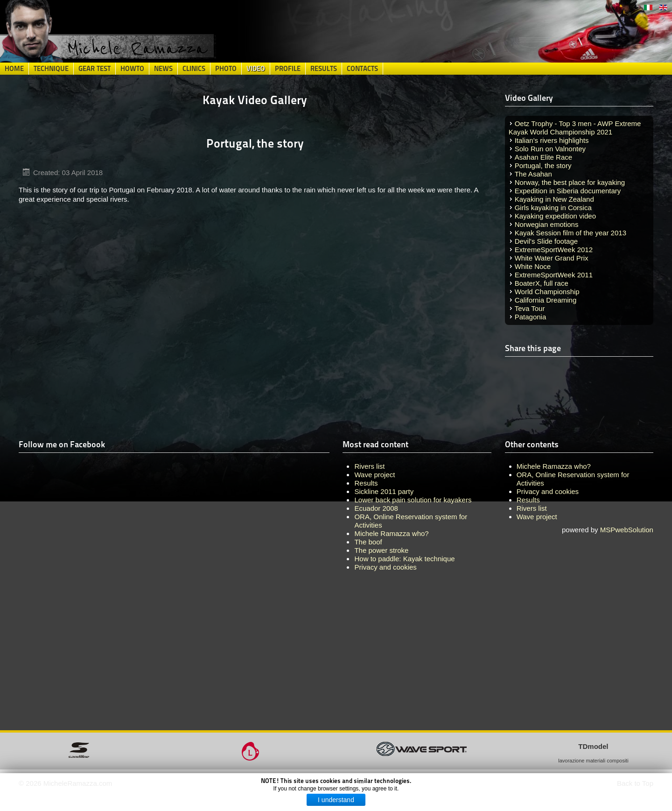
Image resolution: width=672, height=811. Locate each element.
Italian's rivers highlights (552, 140)
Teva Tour (530, 308)
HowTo (132, 69)
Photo (226, 69)
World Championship (547, 292)
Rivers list (532, 508)
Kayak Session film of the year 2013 (570, 233)
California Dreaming (546, 300)
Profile (288, 69)
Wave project (537, 517)
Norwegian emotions (547, 224)
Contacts (362, 69)
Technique (51, 69)
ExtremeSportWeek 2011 (554, 275)
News (163, 69)
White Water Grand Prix (552, 258)
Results (324, 69)
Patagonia (531, 317)
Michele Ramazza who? (554, 466)
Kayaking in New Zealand (554, 199)
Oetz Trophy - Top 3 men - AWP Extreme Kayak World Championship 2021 (575, 128)
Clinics (194, 69)
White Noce (533, 266)
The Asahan (533, 174)
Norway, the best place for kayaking (570, 182)
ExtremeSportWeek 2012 (554, 250)
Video (256, 69)
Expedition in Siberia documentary (568, 191)
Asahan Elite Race (543, 157)
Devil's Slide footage (546, 241)
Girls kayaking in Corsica (553, 208)
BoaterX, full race (542, 283)
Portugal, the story (543, 166)
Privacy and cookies (548, 491)
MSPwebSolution (627, 530)
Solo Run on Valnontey (550, 149)
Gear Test (94, 69)
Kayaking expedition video (555, 216)
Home (14, 69)
